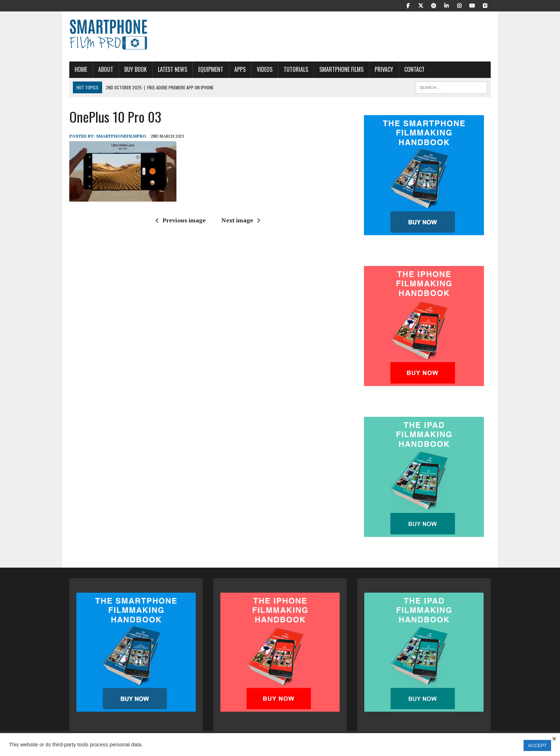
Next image (241, 220)
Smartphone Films (341, 69)
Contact (414, 69)
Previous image (181, 220)
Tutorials (296, 69)
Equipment (211, 69)
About (106, 69)
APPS (240, 69)
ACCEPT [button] (537, 745)
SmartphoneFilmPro (121, 136)
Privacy (384, 69)
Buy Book (136, 69)
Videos (265, 69)
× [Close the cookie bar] (554, 739)
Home (81, 69)
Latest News (172, 69)
